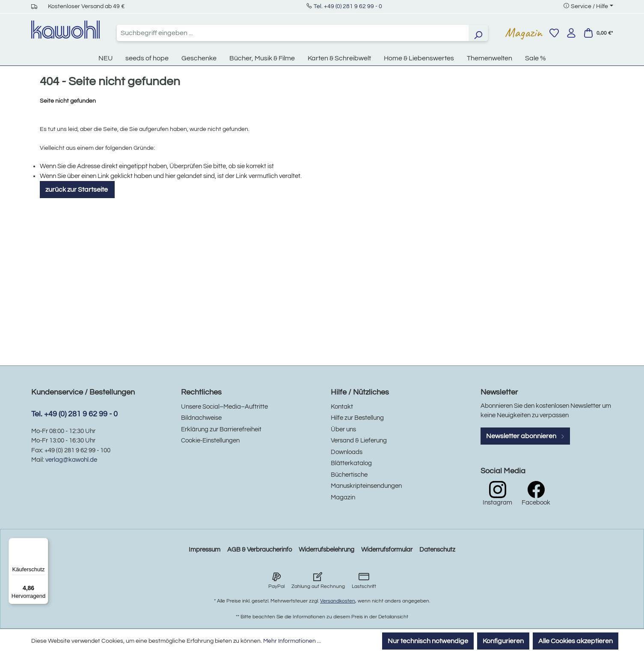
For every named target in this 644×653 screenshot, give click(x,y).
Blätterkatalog (351, 463)
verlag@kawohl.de (71, 460)
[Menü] (43, 543)
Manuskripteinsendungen (366, 486)
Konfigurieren (503, 641)
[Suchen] (478, 33)
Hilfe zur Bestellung (357, 418)
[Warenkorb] (598, 33)
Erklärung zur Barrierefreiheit (221, 429)
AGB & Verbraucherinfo (260, 550)
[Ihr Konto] (571, 33)
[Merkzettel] (554, 33)
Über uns (343, 429)
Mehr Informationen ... (292, 641)
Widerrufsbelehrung (326, 550)
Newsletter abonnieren (525, 436)
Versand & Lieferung (359, 441)
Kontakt (342, 407)
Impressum (205, 550)
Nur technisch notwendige (428, 641)
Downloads (347, 452)
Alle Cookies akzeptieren (576, 641)
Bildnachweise (201, 418)
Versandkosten (338, 601)
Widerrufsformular (387, 550)
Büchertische (349, 475)
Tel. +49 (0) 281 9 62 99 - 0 (348, 6)
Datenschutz (437, 550)
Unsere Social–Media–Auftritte (224, 407)
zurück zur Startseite (77, 190)
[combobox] (293, 33)
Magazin (524, 33)
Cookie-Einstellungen (210, 441)
